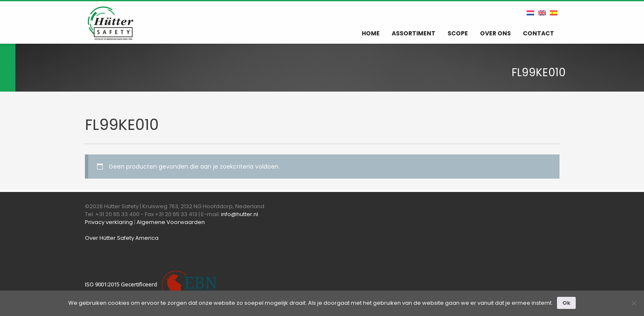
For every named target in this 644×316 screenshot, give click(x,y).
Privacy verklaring (109, 222)
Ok (566, 303)
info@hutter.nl (240, 214)
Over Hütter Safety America (122, 238)
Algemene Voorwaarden (171, 222)
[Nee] (634, 303)
